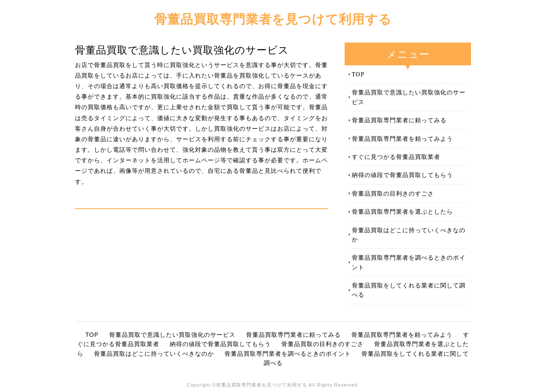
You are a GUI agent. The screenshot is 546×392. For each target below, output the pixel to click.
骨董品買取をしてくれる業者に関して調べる (409, 290)
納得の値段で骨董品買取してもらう (402, 175)
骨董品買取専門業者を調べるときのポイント (409, 262)
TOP (358, 74)
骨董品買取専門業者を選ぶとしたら (402, 211)
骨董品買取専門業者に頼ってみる (399, 120)
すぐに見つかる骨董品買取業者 (396, 157)
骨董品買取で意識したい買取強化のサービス (409, 97)
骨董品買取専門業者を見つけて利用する (273, 19)
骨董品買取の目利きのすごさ (393, 193)
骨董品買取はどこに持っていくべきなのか (409, 235)
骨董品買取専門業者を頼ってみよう (402, 138)
